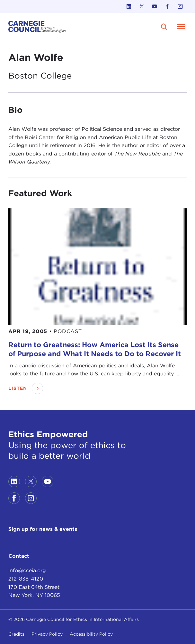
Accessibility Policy (91, 634)
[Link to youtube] (155, 6)
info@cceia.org (27, 570)
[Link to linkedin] (129, 6)
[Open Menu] (182, 27)
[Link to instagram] (180, 6)
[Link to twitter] (142, 6)
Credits (16, 634)
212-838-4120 (26, 579)
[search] (164, 27)
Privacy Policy (47, 634)
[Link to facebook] (167, 6)
